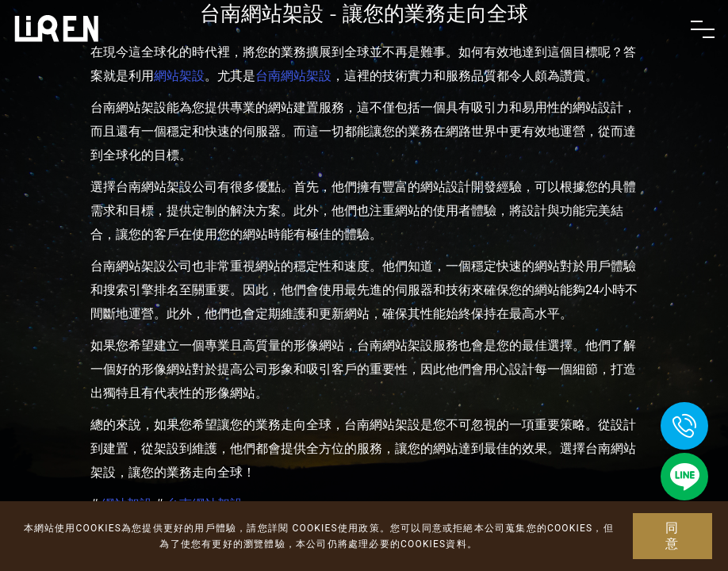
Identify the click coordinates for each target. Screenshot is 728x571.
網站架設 (179, 76)
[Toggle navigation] (703, 29)
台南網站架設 (293, 76)
